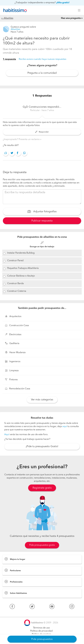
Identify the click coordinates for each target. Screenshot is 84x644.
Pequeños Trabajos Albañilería (23, 268)
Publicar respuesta (42, 221)
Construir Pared (15, 261)
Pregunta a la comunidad (42, 73)
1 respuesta (9, 59)
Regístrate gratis (42, 488)
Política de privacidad (41, 631)
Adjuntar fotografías (42, 212)
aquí (65, 427)
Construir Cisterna (17, 291)
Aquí (7, 435)
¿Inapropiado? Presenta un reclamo (22, 139)
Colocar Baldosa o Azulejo (21, 276)
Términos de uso (41, 628)
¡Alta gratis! (63, 3)
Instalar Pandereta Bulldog (21, 253)
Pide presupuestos (42, 639)
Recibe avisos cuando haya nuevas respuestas (42, 59)
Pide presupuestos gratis (42, 545)
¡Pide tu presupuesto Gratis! (42, 446)
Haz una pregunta (71, 18)
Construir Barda (15, 284)
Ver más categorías (42, 400)
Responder (42, 132)
